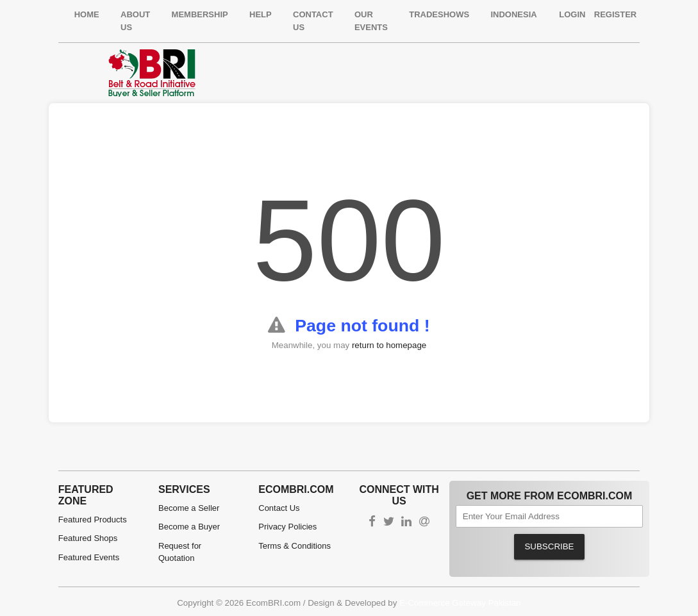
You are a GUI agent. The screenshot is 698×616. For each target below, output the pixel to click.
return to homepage (389, 345)
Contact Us (313, 21)
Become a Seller (189, 508)
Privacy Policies (287, 527)
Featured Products (93, 520)
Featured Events (89, 557)
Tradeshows (439, 14)
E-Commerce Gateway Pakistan (460, 603)
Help (261, 14)
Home (87, 14)
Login (572, 14)
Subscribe (549, 546)
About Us (135, 21)
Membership (200, 14)
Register (615, 14)
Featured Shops (88, 538)
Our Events (371, 21)
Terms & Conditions (295, 546)
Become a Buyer (189, 527)
